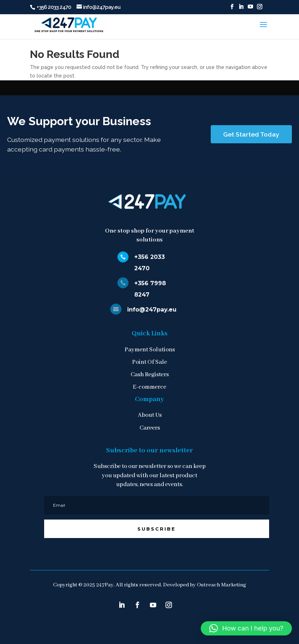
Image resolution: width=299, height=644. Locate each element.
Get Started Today (251, 134)
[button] (246, 628)
